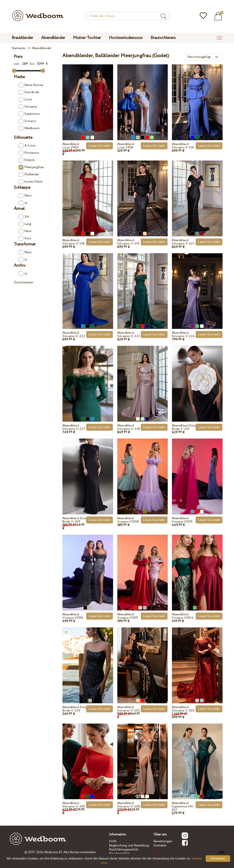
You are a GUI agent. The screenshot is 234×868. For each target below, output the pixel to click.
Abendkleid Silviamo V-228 (129, 427)
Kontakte (160, 845)
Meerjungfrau (31, 167)
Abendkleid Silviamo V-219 (128, 242)
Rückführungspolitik (124, 849)
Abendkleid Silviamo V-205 (74, 805)
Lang (25, 224)
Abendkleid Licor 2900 (71, 146)
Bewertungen (163, 841)
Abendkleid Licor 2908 (125, 146)
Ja (23, 203)
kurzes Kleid (30, 182)
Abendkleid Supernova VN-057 (183, 806)
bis (38, 64)
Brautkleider (22, 38)
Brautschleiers (163, 38)
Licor (25, 100)
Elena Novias (31, 85)
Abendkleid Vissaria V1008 (128, 520)
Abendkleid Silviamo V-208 (129, 805)
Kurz (25, 238)
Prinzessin (29, 153)
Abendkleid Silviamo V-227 (74, 427)
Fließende (29, 174)
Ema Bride (29, 92)
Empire (27, 160)
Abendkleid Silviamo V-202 (129, 709)
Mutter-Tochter (87, 38)
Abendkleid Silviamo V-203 (183, 709)
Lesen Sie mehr (100, 146)
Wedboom (29, 128)
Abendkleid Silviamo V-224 (183, 334)
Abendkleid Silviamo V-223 (128, 334)
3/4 (24, 217)
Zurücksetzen (24, 282)
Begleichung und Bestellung (129, 845)
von (22, 64)
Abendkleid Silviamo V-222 (74, 334)
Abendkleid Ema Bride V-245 (74, 709)
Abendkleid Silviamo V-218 (73, 242)
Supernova (29, 114)
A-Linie (27, 146)
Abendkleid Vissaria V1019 (128, 616)
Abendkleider (53, 38)
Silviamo (28, 107)
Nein (25, 196)
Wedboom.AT (53, 852)
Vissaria (27, 121)
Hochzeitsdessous (126, 38)
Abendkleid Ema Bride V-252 (184, 427)
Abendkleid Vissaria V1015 (182, 520)
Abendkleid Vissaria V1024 (183, 616)
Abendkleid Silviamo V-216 (183, 146)
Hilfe (113, 841)
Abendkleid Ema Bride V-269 (74, 520)
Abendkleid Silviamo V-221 (183, 242)
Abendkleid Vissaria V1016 (73, 616)
